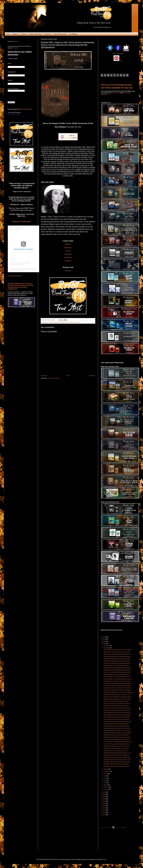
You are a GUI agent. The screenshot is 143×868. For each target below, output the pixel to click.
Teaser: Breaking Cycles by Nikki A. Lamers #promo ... (118, 728)
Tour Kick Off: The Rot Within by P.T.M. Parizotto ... (117, 748)
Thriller (78, 322)
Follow (121, 61)
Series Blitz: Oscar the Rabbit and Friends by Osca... (117, 739)
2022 (104, 792)
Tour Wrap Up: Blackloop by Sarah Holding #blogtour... (118, 683)
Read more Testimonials (21, 222)
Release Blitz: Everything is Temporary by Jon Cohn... (117, 760)
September (107, 771)
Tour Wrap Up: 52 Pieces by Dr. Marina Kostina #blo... (118, 686)
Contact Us (48, 34)
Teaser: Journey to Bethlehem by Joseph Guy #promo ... (118, 697)
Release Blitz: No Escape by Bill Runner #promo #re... (118, 654)
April (105, 783)
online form (16, 42)
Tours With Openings (60, 34)
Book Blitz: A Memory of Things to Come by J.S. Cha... (118, 695)
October (106, 769)
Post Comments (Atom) (54, 378)
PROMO (57, 322)
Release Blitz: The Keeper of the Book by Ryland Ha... (118, 670)
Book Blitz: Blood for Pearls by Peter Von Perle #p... (117, 726)
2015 (104, 808)
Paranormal (51, 322)
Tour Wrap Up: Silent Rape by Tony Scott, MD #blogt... (118, 690)
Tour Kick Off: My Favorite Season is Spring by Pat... (117, 757)
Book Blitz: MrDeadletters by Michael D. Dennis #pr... (117, 661)
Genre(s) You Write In (13, 89)
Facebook (68, 254)
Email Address (12, 72)
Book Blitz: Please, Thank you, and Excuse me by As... (118, 681)
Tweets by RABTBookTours (15, 276)
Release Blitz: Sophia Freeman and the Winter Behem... (118, 650)
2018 (104, 801)
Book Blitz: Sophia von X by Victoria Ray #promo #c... (117, 677)
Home (8, 34)
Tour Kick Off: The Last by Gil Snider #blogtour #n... (117, 744)
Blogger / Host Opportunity (26, 109)
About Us (15, 34)
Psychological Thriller (64, 322)
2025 (104, 639)
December (107, 646)
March (106, 785)
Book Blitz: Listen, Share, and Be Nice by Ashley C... (117, 665)
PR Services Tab (116, 93)
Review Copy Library (35, 34)
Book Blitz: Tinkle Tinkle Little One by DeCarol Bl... (117, 764)
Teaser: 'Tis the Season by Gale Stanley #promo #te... (118, 672)
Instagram (68, 247)
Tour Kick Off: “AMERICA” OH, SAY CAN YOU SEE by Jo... (119, 692)
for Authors (15, 48)
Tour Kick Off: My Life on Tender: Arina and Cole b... (117, 719)
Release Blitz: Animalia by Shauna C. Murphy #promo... (118, 733)
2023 (104, 644)
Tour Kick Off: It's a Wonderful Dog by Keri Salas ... (117, 701)
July (105, 776)
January (106, 789)
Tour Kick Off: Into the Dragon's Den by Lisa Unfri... (117, 746)
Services (24, 34)
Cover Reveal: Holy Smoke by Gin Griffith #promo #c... (118, 657)
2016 (104, 806)
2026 (104, 637)
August (106, 774)
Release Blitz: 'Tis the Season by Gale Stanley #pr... (117, 652)
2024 (104, 641)
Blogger (105, 859)
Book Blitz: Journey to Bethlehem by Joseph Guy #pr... (118, 668)
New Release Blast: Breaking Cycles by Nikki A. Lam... (118, 753)
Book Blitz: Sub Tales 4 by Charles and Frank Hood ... (117, 704)
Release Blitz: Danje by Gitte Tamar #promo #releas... (117, 659)
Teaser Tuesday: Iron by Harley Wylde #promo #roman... (118, 679)
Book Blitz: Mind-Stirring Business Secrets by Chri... (117, 766)
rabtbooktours (26, 269)
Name (10, 63)
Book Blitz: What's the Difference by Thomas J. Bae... (117, 699)
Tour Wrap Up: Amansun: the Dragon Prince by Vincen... (118, 688)
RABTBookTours (14, 269)
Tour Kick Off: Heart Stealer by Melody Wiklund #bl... (117, 663)
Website (68, 244)
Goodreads (68, 257)
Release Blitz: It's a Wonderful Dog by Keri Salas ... (117, 706)
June (105, 778)
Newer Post (44, 376)
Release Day (73, 322)
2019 (104, 799)
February (106, 787)
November (107, 648)
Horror (47, 322)
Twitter (68, 251)
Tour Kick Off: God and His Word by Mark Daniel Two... (118, 722)
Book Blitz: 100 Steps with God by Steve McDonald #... (118, 708)
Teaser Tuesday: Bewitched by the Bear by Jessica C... (118, 715)
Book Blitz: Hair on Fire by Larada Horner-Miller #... (117, 735)
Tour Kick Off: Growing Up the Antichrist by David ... (117, 724)
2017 (104, 803)
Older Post (92, 376)
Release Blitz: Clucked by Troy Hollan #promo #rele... (117, 737)
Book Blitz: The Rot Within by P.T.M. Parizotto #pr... (117, 755)
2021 (104, 794)
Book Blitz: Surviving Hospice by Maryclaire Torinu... (117, 674)
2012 (104, 815)
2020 (104, 797)
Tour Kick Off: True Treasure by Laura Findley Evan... (117, 717)
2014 (104, 810)
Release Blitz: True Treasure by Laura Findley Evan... (117, 713)
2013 (104, 812)
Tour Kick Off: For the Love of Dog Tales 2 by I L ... (117, 751)
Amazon (68, 271)
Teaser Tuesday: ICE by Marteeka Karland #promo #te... (118, 742)
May (105, 780)
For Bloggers (73, 34)
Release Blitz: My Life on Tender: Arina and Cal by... (117, 730)
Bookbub (68, 261)
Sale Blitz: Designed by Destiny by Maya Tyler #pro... (117, 710)
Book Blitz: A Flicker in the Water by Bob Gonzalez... (117, 762)
